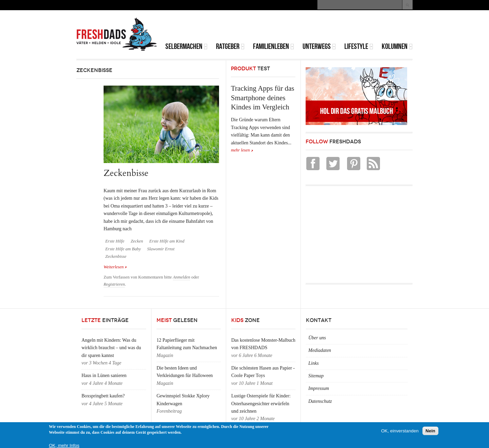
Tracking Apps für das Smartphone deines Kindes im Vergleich (262, 98)
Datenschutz (320, 401)
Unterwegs (319, 46)
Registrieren (114, 284)
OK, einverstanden (400, 431)
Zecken (137, 241)
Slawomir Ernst (161, 249)
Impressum (319, 388)
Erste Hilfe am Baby (123, 249)
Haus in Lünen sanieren (104, 375)
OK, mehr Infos (64, 445)
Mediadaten (320, 350)
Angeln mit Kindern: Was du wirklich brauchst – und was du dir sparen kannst (111, 348)
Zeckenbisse (126, 173)
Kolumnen (397, 46)
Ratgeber (230, 46)
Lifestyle (359, 46)
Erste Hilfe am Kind (167, 241)
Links (313, 363)
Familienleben (274, 46)
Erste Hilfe (115, 241)
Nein (430, 431)
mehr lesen (240, 150)
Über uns (317, 338)
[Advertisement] (333, 27)
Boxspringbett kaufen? (103, 396)
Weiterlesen (115, 266)
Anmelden (182, 277)
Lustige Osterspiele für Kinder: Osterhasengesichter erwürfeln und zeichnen (261, 404)
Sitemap (316, 376)
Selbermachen (186, 46)
